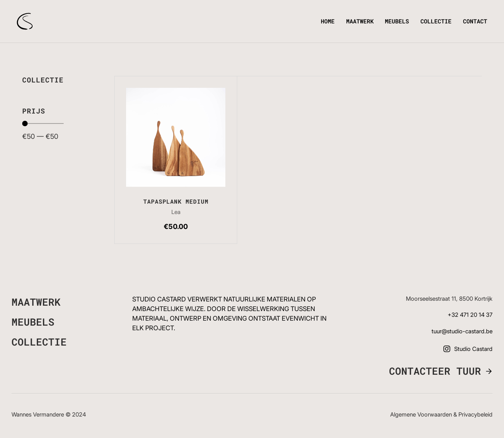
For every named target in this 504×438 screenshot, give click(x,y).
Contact (475, 21)
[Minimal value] (43, 123)
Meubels (397, 21)
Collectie (436, 21)
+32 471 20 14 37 (470, 315)
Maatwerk (360, 21)
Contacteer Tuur (435, 371)
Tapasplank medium (176, 201)
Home (328, 21)
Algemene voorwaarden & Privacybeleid (441, 415)
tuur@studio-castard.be (462, 331)
